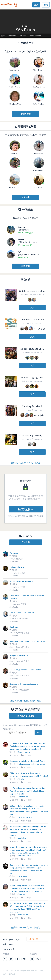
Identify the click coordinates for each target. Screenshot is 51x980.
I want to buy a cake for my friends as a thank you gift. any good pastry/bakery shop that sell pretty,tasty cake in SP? (27, 888)
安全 (11, 939)
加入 (36, 5)
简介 (5, 939)
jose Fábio (22, 838)
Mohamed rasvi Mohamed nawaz (31, 764)
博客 (5, 944)
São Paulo (14, 561)
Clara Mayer (23, 797)
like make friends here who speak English (28, 761)
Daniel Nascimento (26, 856)
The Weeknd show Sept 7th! (22, 613)
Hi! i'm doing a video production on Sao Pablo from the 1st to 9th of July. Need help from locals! (27, 791)
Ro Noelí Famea (24, 915)
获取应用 (26, 266)
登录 (46, 5)
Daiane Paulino (24, 752)
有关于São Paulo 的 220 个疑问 (26, 927)
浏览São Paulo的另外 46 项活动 (26, 463)
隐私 (4, 974)
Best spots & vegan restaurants (24, 684)
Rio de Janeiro (35, 36)
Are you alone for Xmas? (20, 655)
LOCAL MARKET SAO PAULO (22, 581)
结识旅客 (26, 197)
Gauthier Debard (25, 817)
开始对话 (26, 542)
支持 (18, 939)
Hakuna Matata (17, 567)
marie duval (22, 876)
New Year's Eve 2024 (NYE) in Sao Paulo (27, 641)
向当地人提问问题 (26, 716)
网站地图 (12, 974)
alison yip (21, 894)
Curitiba (22, 36)
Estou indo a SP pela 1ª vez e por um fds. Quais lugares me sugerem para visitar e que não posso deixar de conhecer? (27, 746)
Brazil (26, 26)
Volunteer (14, 553)
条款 (42, 971)
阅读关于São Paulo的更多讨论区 (26, 701)
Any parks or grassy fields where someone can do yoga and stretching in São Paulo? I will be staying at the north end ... (28, 850)
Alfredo (21, 779)
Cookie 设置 (9, 949)
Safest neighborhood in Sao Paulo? (25, 670)
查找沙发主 (26, 114)
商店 (11, 944)
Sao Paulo (12, 36)
